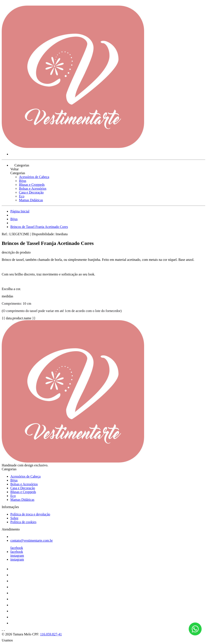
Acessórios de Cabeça (34, 177)
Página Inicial (20, 211)
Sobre (14, 518)
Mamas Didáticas (31, 200)
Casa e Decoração (31, 192)
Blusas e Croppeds (32, 185)
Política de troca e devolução (30, 514)
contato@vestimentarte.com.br (32, 540)
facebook (17, 548)
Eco (22, 196)
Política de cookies (23, 522)
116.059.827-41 (51, 634)
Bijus (23, 181)
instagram (17, 556)
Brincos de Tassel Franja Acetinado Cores (39, 227)
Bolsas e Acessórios (33, 188)
